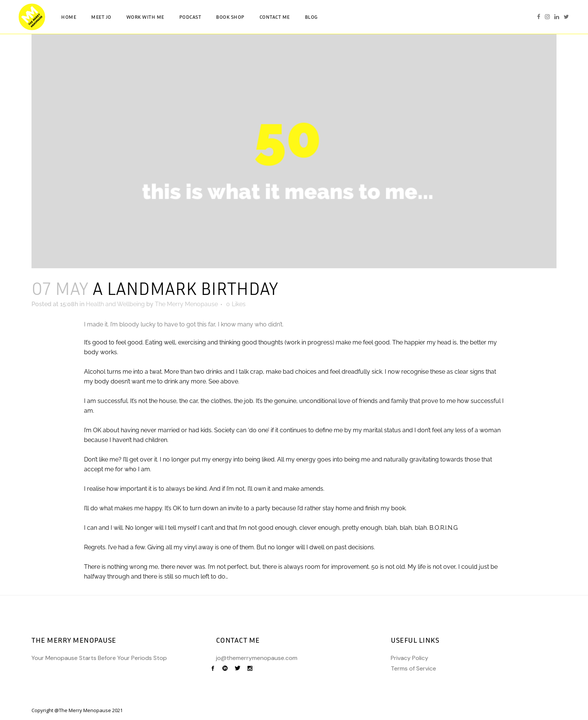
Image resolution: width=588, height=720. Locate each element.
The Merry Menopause (186, 304)
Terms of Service (413, 668)
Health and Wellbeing (115, 304)
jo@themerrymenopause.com (257, 658)
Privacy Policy (409, 658)
